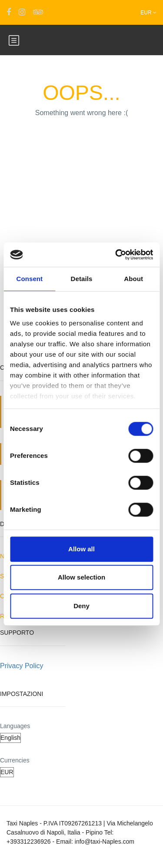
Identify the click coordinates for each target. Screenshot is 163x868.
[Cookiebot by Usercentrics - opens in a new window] (116, 255)
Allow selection (81, 577)
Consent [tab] (29, 279)
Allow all (81, 549)
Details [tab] (82, 279)
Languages (15, 726)
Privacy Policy (22, 666)
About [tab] (133, 279)
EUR (148, 13)
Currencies (15, 760)
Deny (81, 606)
